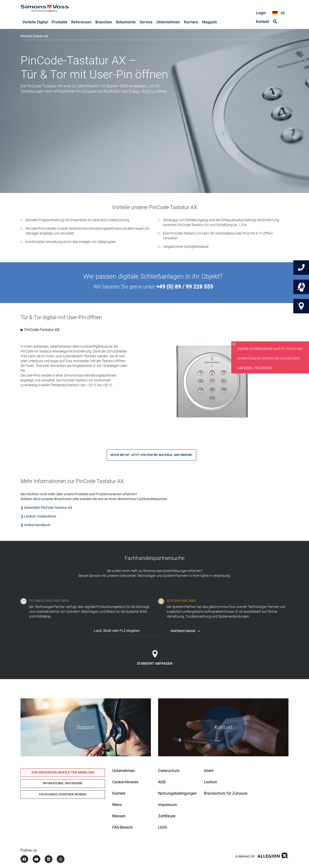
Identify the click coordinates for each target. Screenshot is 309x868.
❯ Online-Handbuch (36, 525)
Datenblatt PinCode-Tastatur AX (48, 508)
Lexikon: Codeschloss (40, 517)
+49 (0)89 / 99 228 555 (255, 368)
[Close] (234, 344)
